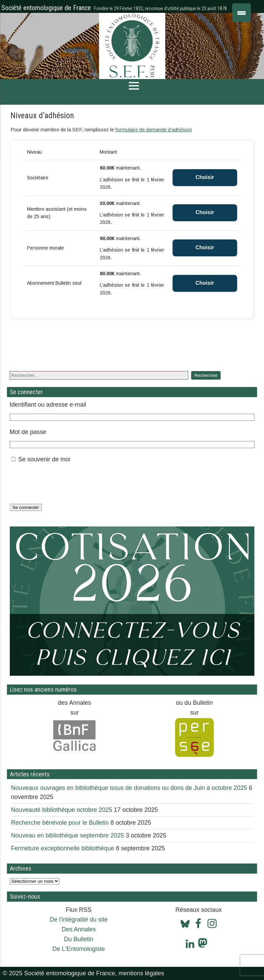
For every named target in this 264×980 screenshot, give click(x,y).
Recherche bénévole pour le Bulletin (60, 823)
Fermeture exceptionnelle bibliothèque (63, 848)
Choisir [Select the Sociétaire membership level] (205, 177)
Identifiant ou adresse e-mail (48, 405)
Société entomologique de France (46, 8)
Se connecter (26, 507)
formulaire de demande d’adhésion (154, 130)
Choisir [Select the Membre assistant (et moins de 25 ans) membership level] (205, 213)
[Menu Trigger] (242, 13)
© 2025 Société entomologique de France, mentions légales (83, 973)
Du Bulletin (79, 939)
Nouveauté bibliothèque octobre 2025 (62, 810)
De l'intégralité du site (79, 920)
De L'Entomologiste (79, 949)
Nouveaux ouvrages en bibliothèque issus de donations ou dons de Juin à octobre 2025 (129, 788)
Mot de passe (28, 432)
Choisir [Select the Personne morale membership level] (205, 248)
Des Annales (79, 929)
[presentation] (61, 483)
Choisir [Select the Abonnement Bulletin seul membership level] (205, 283)
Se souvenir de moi (44, 459)
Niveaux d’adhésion (42, 115)
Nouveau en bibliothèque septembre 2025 (68, 835)
